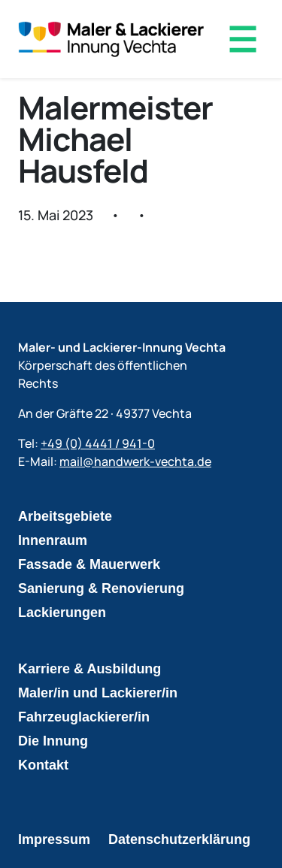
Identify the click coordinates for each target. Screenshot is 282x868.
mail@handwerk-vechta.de (135, 461)
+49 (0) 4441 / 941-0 (98, 443)
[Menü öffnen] (243, 39)
